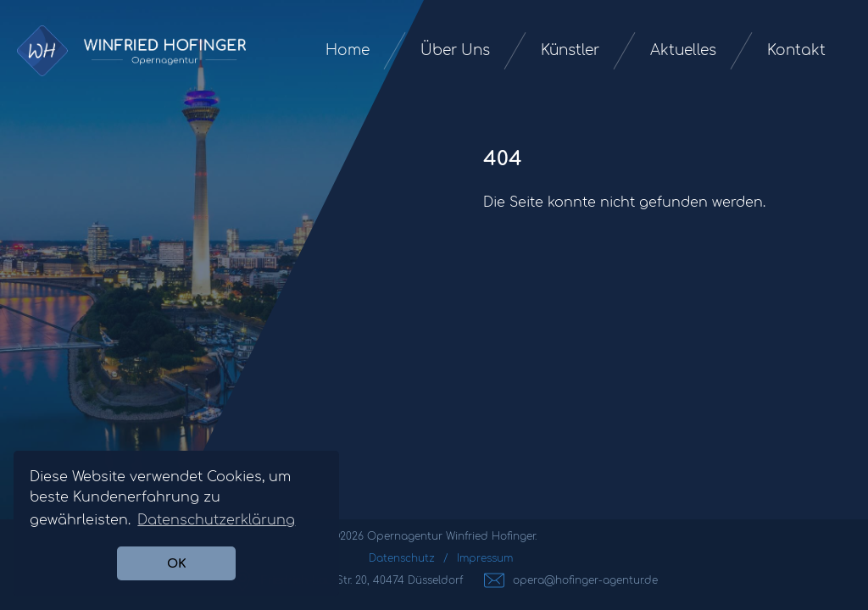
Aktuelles (683, 50)
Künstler (570, 50)
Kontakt (796, 50)
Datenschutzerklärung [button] (216, 520)
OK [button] (177, 563)
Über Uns (455, 50)
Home (348, 50)
